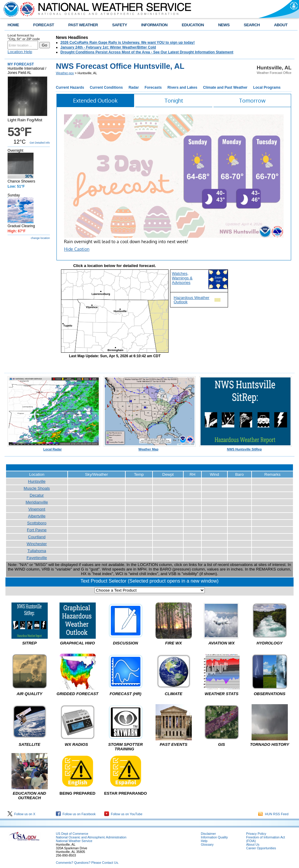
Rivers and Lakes (182, 87)
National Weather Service (74, 841)
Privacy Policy (256, 834)
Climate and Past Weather (225, 87)
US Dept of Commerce (72, 834)
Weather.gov (65, 73)
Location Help (20, 52)
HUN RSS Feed (273, 814)
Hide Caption (77, 249)
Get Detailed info (40, 143)
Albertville (37, 516)
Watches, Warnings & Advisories (182, 278)
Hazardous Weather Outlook (191, 300)
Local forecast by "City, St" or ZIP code (24, 37)
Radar (134, 87)
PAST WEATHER (83, 25)
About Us (253, 844)
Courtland (37, 537)
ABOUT (281, 25)
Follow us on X (21, 814)
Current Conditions (106, 87)
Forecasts (153, 87)
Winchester (37, 544)
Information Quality (214, 837)
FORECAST (44, 25)
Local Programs (267, 87)
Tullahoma (37, 551)
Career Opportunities (261, 848)
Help (204, 841)
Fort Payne (37, 530)
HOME (13, 25)
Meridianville (37, 502)
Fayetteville (37, 558)
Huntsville (37, 481)
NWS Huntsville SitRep (246, 448)
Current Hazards (70, 87)
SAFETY (119, 25)
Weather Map (150, 448)
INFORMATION (154, 25)
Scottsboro (37, 523)
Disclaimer (208, 834)
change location (40, 238)
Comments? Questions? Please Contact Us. (87, 863)
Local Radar (54, 448)
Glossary (207, 844)
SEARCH (252, 25)
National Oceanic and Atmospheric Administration (91, 837)
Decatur (37, 495)
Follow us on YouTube (123, 814)
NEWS (224, 25)
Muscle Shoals (37, 488)
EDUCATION (193, 25)
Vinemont (37, 509)
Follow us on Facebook (76, 814)
